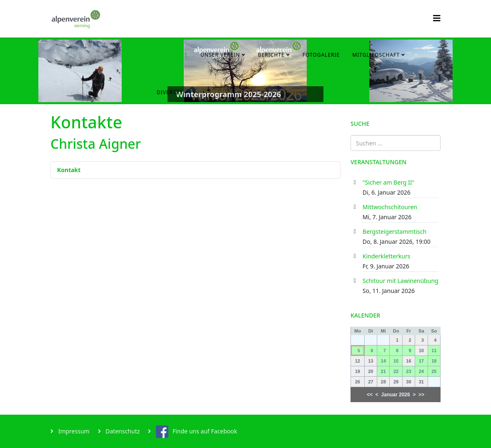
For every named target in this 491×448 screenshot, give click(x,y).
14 (383, 361)
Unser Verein (220, 55)
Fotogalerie (321, 55)
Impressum (73, 431)
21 (383, 371)
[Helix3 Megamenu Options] (437, 18)
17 (421, 361)
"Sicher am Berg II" (388, 182)
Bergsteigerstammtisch (395, 232)
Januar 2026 (395, 395)
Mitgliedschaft (376, 55)
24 (421, 371)
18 (434, 361)
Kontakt (69, 170)
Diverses (170, 92)
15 (396, 361)
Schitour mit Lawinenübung (401, 281)
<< (370, 395)
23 (408, 371)
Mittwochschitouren (390, 207)
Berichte (271, 55)
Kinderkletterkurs (387, 256)
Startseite (172, 55)
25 (434, 371)
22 (396, 371)
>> (421, 395)
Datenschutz (122, 431)
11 (434, 350)
